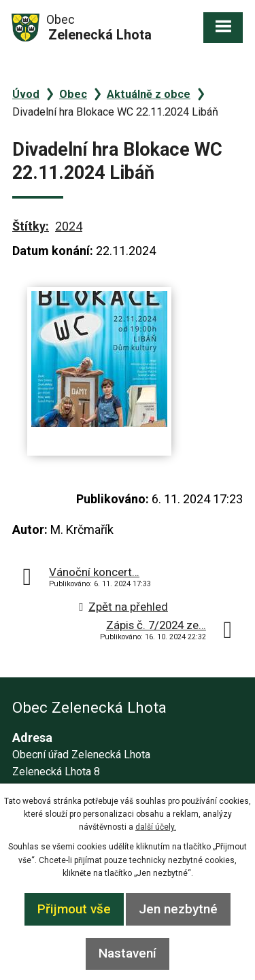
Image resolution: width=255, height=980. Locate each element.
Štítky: (31, 226)
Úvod (26, 94)
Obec (73, 94)
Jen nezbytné (178, 909)
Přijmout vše (74, 909)
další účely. (156, 827)
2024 (69, 226)
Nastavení (128, 953)
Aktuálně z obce (149, 94)
